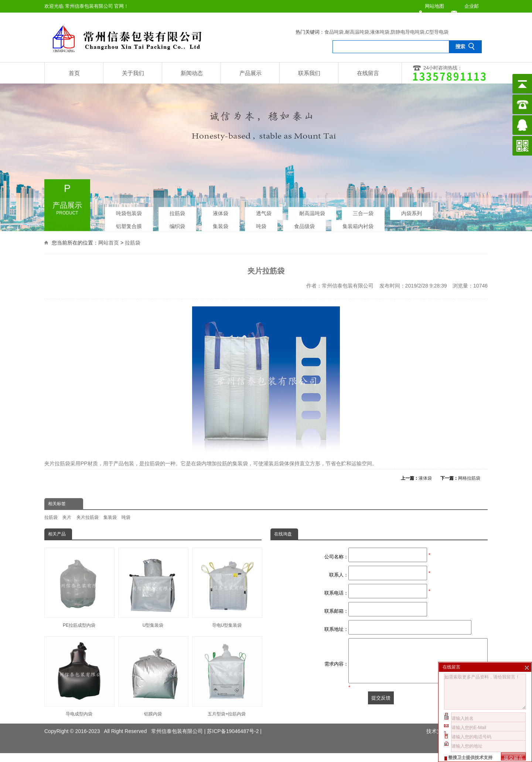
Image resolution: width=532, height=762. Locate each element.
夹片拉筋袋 (88, 517)
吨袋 (261, 224)
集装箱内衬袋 (358, 224)
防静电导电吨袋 (408, 32)
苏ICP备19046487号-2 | (234, 724)
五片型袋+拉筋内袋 (227, 676)
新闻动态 (192, 73)
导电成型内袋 (79, 676)
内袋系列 (412, 211)
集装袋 (221, 224)
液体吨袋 (380, 32)
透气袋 (264, 211)
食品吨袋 (334, 32)
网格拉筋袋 (469, 478)
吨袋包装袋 (129, 211)
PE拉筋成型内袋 (79, 588)
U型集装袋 (153, 588)
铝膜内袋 (153, 676)
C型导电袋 (437, 32)
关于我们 (133, 73)
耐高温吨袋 (357, 32)
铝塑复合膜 (129, 224)
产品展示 (250, 73)
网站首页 (109, 242)
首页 (74, 73)
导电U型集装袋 (227, 588)
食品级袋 (304, 224)
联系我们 (309, 73)
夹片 (67, 517)
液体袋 (221, 211)
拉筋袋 (177, 211)
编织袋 (177, 224)
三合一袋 (363, 211)
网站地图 (434, 6)
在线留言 (368, 73)
